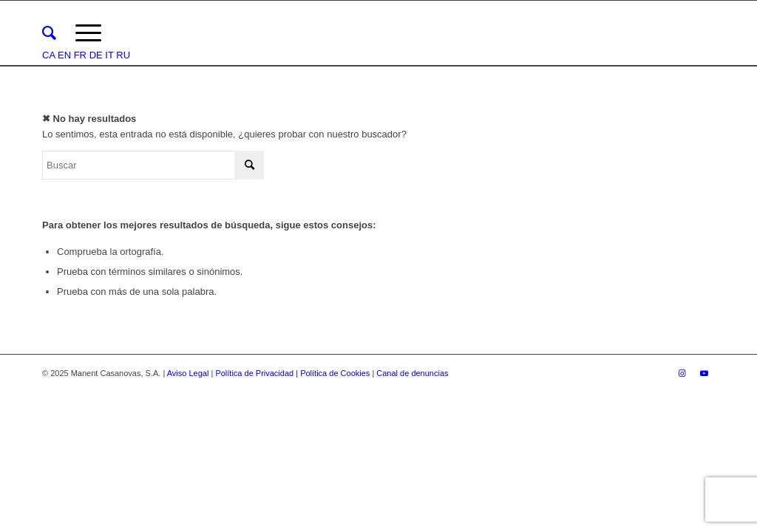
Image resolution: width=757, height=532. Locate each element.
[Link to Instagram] (682, 373)
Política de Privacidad (255, 373)
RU (123, 55)
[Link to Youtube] (704, 373)
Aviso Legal (188, 373)
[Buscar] (49, 33)
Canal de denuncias (412, 373)
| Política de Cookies (334, 373)
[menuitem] (49, 33)
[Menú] (88, 33)
